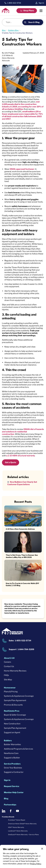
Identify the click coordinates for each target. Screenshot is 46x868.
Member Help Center (14, 792)
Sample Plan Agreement (15, 700)
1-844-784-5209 (26, 649)
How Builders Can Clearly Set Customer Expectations (22, 483)
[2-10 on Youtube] (17, 811)
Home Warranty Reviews (15, 671)
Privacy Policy (35, 864)
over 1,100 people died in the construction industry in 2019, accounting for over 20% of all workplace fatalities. (23, 105)
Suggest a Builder (12, 758)
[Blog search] (14, 22)
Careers (7, 662)
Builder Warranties (12, 744)
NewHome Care (11, 753)
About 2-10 (9, 658)
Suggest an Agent (12, 732)
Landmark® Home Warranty (18, 831)
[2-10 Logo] (6, 12)
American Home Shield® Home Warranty (22, 824)
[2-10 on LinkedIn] (4, 811)
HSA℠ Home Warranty (16, 827)
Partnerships (10, 805)
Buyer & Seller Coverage (15, 715)
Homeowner (10, 688)
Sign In (41, 3)
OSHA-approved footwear (22, 169)
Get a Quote (11, 462)
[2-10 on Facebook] (11, 811)
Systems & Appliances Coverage (19, 696)
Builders (8, 741)
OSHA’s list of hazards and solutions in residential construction (23, 432)
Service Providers (12, 764)
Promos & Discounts (13, 705)
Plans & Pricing (11, 692)
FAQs (6, 675)
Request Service (12, 786)
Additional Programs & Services (18, 749)
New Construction (12, 724)
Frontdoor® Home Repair (17, 820)
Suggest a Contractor (14, 772)
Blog (6, 799)
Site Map (8, 680)
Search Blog (34, 22)
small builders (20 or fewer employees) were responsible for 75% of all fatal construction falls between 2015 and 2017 (22, 115)
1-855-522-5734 (14, 3)
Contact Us (9, 666)
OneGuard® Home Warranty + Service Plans (23, 835)
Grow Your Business (13, 768)
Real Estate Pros (12, 711)
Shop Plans (29, 11)
